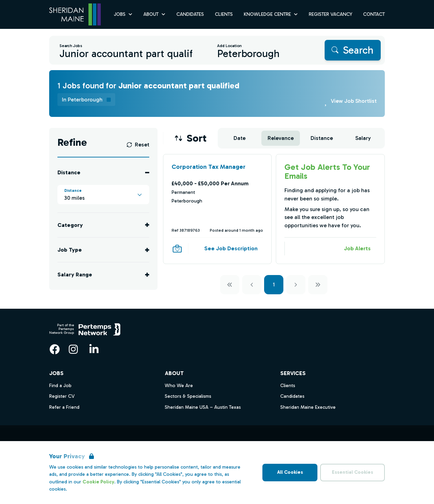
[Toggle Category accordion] (103, 225)
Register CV (62, 396)
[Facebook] (55, 349)
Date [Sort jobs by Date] (240, 138)
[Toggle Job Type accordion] (103, 250)
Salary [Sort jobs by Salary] (363, 138)
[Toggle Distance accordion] (103, 172)
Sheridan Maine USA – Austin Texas (203, 407)
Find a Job (60, 386)
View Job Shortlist (354, 101)
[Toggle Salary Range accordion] (103, 275)
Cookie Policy (98, 482)
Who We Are (179, 386)
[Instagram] (73, 349)
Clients (288, 386)
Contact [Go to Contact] (374, 14)
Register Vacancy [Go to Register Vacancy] (330, 14)
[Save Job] (177, 249)
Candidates (292, 396)
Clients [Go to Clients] (224, 14)
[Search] (353, 50)
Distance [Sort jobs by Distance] (322, 138)
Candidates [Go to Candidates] (190, 14)
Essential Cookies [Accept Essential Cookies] (352, 472)
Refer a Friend (64, 407)
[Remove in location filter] (86, 100)
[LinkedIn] (94, 349)
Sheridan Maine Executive (308, 407)
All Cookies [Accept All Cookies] (290, 472)
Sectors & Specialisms (188, 396)
